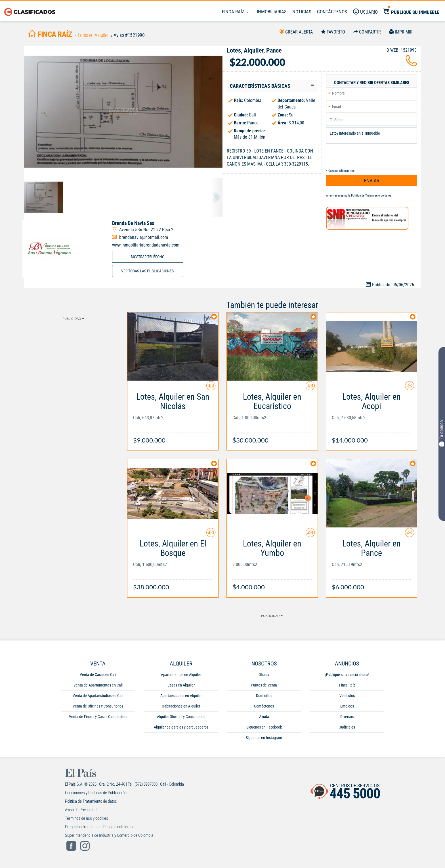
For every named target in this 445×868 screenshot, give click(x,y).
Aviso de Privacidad (81, 810)
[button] (272, 86)
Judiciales (347, 727)
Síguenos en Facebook (264, 727)
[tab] (272, 86)
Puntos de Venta (264, 685)
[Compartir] (367, 31)
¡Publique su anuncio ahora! (347, 675)
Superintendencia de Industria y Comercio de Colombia (109, 836)
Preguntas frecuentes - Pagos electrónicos (100, 827)
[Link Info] (173, 416)
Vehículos (347, 696)
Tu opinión (442, 434)
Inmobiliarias (272, 12)
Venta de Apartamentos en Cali (98, 685)
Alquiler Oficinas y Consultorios (181, 717)
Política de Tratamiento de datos (371, 196)
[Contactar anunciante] (211, 388)
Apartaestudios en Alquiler (181, 696)
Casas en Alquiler (181, 685)
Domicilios (264, 696)
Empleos (347, 706)
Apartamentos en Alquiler (181, 675)
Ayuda (264, 717)
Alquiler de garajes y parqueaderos (181, 727)
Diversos (347, 717)
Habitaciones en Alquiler (181, 706)
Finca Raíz (235, 12)
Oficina (264, 675)
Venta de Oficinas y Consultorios (98, 706)
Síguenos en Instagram (264, 738)
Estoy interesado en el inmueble (371, 136)
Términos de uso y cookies (87, 819)
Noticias (302, 12)
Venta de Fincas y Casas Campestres (98, 717)
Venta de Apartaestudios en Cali (98, 696)
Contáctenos (264, 706)
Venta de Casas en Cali (98, 675)
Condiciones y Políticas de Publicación (96, 793)
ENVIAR (372, 181)
